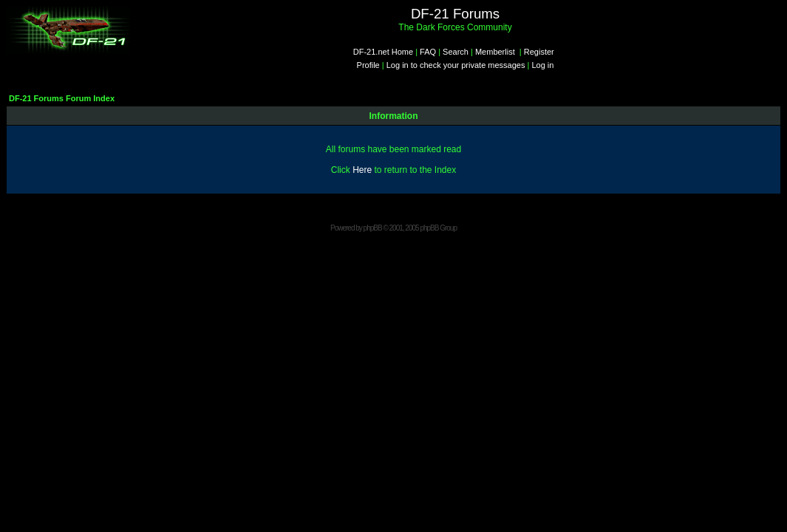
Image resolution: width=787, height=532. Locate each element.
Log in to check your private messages (456, 65)
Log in (542, 65)
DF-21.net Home (383, 52)
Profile (368, 65)
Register (539, 52)
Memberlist (495, 52)
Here (362, 170)
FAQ (428, 52)
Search (456, 52)
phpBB (373, 228)
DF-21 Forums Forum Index (62, 98)
